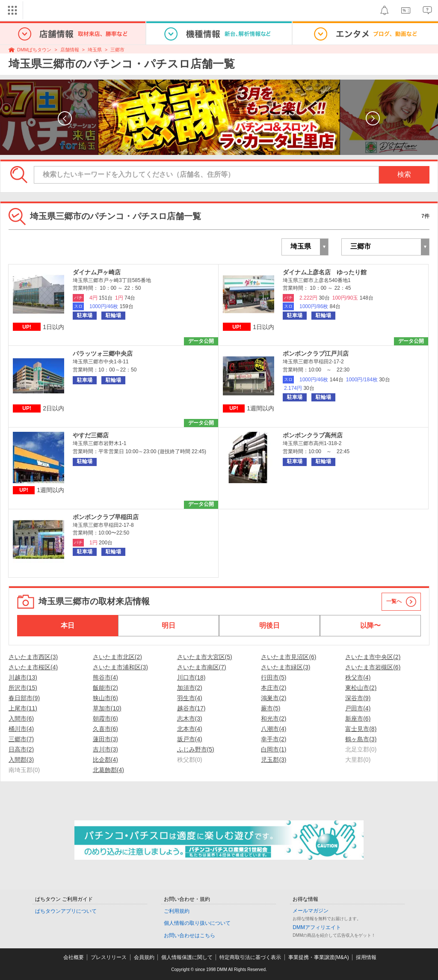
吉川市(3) (105, 749)
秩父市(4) (358, 677)
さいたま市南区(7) (202, 667)
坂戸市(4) (190, 739)
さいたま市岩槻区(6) (373, 667)
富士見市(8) (361, 729)
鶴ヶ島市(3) (361, 739)
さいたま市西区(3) (33, 657)
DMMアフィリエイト (317, 927)
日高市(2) (21, 749)
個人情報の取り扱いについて (197, 923)
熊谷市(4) (105, 677)
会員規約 (144, 957)
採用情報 (366, 957)
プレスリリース (109, 957)
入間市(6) (21, 719)
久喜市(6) (105, 729)
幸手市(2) (274, 739)
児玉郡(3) (274, 760)
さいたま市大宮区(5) (205, 657)
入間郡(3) (21, 760)
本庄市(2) (274, 688)
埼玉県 (95, 50)
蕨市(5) (271, 708)
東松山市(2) (361, 688)
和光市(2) (274, 719)
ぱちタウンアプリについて (66, 911)
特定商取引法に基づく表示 (250, 957)
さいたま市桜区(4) (33, 667)
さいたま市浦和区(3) (120, 667)
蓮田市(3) (105, 739)
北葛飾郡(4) (108, 770)
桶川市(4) (21, 729)
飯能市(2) (105, 688)
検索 (404, 174)
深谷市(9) (358, 698)
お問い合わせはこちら (189, 935)
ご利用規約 (177, 911)
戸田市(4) (358, 708)
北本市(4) (190, 729)
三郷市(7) (21, 739)
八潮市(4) (274, 729)
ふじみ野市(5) (196, 749)
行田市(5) (274, 677)
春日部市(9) (24, 698)
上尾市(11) (23, 708)
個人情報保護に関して (187, 957)
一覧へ (394, 601)
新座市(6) (358, 719)
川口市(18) (191, 677)
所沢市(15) (23, 688)
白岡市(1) (274, 749)
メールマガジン (311, 911)
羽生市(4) (190, 698)
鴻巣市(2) (274, 698)
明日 (169, 625)
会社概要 (74, 957)
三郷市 (117, 50)
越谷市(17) (191, 708)
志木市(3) (190, 719)
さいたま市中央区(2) (373, 657)
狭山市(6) (105, 698)
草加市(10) (107, 708)
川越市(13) (23, 677)
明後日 (269, 625)
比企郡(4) (105, 760)
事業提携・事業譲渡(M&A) (319, 957)
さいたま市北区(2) (117, 657)
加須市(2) (190, 688)
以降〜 (370, 625)
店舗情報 (70, 50)
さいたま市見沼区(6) (289, 657)
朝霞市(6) (105, 719)
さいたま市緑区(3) (286, 667)
